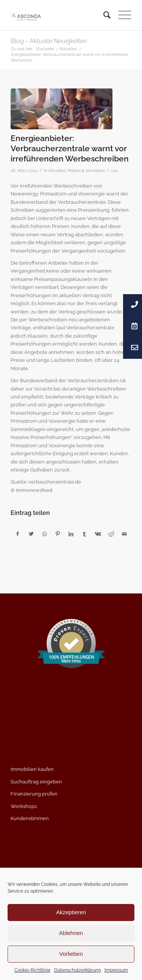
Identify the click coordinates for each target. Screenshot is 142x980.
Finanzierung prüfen (34, 794)
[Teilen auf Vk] (98, 534)
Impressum (116, 970)
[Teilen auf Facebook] (18, 534)
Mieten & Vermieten (86, 171)
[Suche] (103, 15)
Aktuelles (57, 171)
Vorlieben (71, 954)
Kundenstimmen (30, 818)
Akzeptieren (71, 912)
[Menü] (121, 15)
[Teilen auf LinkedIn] (71, 534)
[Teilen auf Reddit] (111, 534)
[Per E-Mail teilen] (125, 534)
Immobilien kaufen (32, 769)
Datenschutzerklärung (77, 970)
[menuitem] (103, 15)
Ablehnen (71, 933)
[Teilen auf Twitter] (31, 534)
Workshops (24, 806)
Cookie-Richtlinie (32, 970)
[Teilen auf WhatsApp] (45, 534)
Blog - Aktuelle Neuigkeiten (49, 41)
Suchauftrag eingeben (36, 782)
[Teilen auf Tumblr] (84, 534)
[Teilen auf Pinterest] (58, 534)
